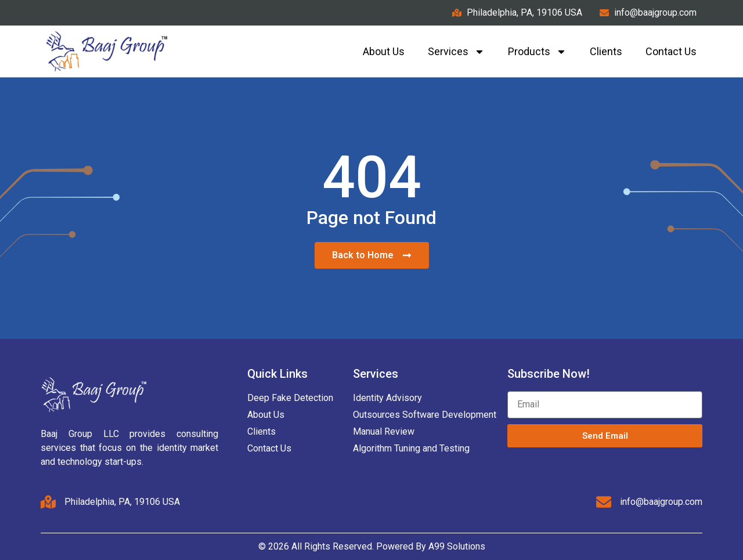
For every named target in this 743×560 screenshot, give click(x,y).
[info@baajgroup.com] (604, 502)
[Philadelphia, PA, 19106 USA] (48, 502)
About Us (384, 51)
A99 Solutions (457, 546)
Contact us (671, 51)
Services (456, 52)
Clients (606, 51)
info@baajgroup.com (661, 502)
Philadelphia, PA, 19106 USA (122, 502)
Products (537, 52)
